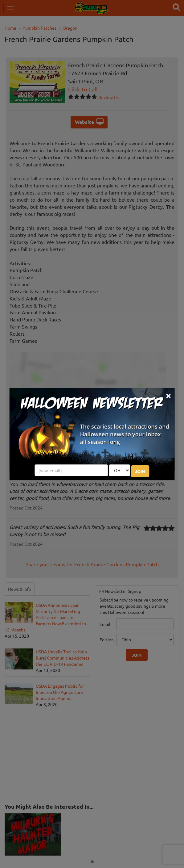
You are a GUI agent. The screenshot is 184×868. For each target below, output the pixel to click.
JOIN (140, 471)
